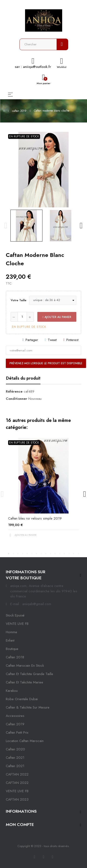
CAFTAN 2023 (17, 799)
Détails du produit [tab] (23, 378)
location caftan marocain (25, 741)
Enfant (10, 640)
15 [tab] (74, 554)
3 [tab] (18, 554)
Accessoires (15, 716)
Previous (6, 226)
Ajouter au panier (57, 317)
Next (81, 226)
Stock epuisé (15, 615)
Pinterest (72, 340)
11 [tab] (55, 554)
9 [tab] (46, 554)
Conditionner (16, 399)
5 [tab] (27, 554)
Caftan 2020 (15, 749)
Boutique (12, 649)
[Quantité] (22, 317)
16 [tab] (78, 554)
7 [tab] (37, 554)
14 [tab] (69, 554)
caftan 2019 (15, 724)
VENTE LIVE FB (17, 624)
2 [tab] (13, 554)
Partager (32, 340)
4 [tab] (23, 554)
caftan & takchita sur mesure (28, 707)
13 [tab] (64, 554)
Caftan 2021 (15, 766)
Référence (14, 391)
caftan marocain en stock (25, 666)
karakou (12, 691)
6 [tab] (32, 554)
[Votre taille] (53, 300)
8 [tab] (41, 554)
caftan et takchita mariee (24, 682)
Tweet (52, 340)
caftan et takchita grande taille (29, 674)
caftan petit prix (17, 732)
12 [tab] (60, 554)
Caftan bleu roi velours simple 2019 (35, 518)
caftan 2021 (15, 758)
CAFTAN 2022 (17, 774)
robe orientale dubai (22, 699)
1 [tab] (9, 554)
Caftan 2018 (15, 657)
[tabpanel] (43, 491)
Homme (11, 632)
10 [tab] (51, 554)
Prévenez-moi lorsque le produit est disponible (46, 363)
